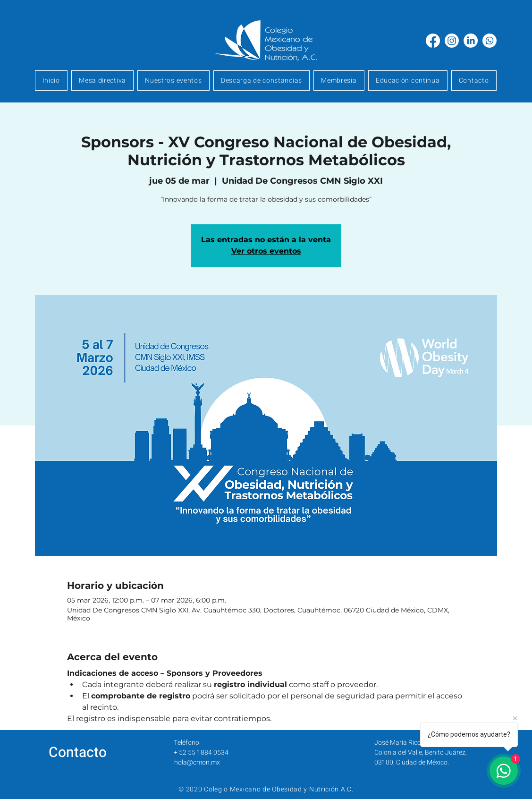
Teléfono (186, 743)
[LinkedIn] (471, 41)
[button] (339, 81)
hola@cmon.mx (197, 762)
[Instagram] (452, 41)
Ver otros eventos (266, 251)
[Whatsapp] (490, 41)
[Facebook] (433, 41)
